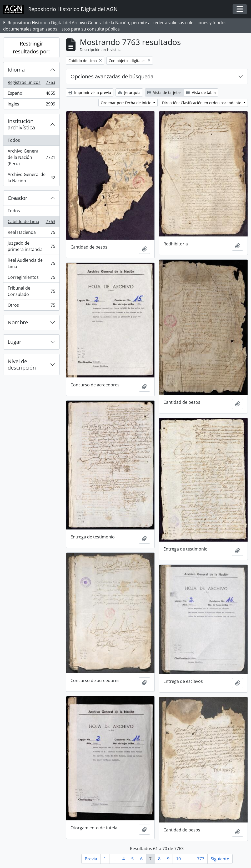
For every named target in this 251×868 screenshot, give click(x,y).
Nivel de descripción (22, 364)
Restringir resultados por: (31, 47)
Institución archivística (21, 124)
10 (178, 859)
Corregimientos (31, 278)
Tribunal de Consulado (31, 291)
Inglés (31, 105)
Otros (31, 306)
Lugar (14, 342)
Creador (17, 198)
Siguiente (220, 859)
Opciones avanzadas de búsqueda (112, 76)
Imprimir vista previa (90, 92)
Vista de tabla (201, 92)
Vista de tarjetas (164, 92)
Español (31, 94)
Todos (14, 140)
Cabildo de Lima (31, 223)
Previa (91, 859)
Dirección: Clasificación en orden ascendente (202, 103)
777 (201, 859)
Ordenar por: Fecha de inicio (127, 103)
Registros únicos (31, 84)
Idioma (16, 70)
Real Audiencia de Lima (31, 263)
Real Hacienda (31, 233)
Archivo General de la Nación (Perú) (31, 157)
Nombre (18, 322)
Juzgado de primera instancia (31, 246)
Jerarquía (129, 92)
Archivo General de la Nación (31, 178)
